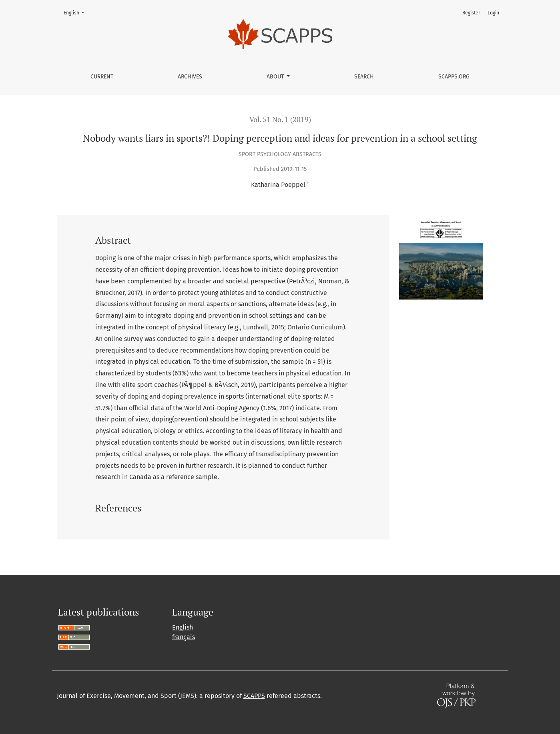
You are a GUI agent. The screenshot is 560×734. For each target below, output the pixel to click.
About (276, 77)
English (76, 12)
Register (471, 13)
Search (364, 77)
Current (102, 77)
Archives (190, 77)
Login (493, 13)
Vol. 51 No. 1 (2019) (280, 119)
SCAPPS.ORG (454, 77)
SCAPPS (254, 696)
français (184, 637)
